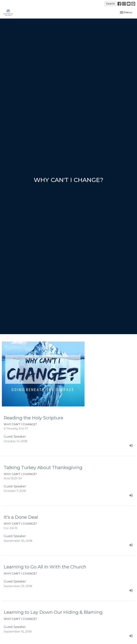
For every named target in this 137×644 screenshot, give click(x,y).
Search (110, 4)
